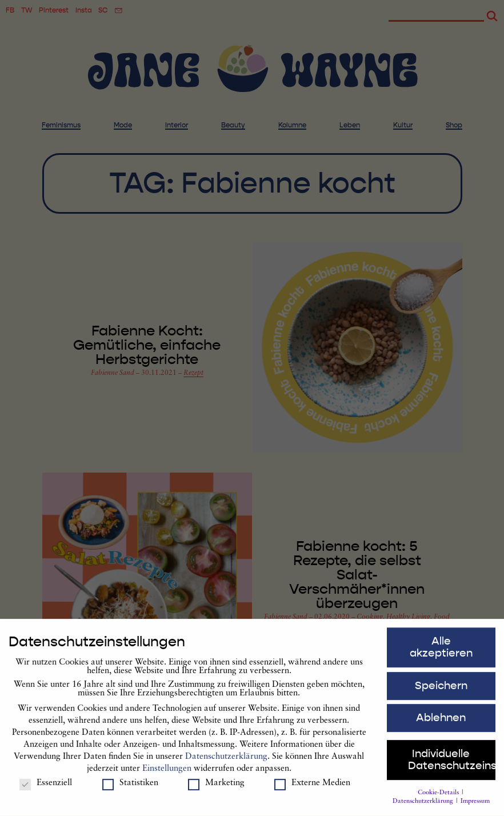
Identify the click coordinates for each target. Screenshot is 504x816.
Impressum (475, 807)
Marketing (216, 788)
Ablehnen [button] (441, 723)
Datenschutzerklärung (226, 761)
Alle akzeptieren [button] (441, 652)
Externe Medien (312, 788)
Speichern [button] (441, 690)
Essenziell (46, 788)
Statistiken (130, 788)
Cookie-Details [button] (439, 797)
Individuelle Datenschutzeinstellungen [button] (452, 765)
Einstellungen (167, 773)
